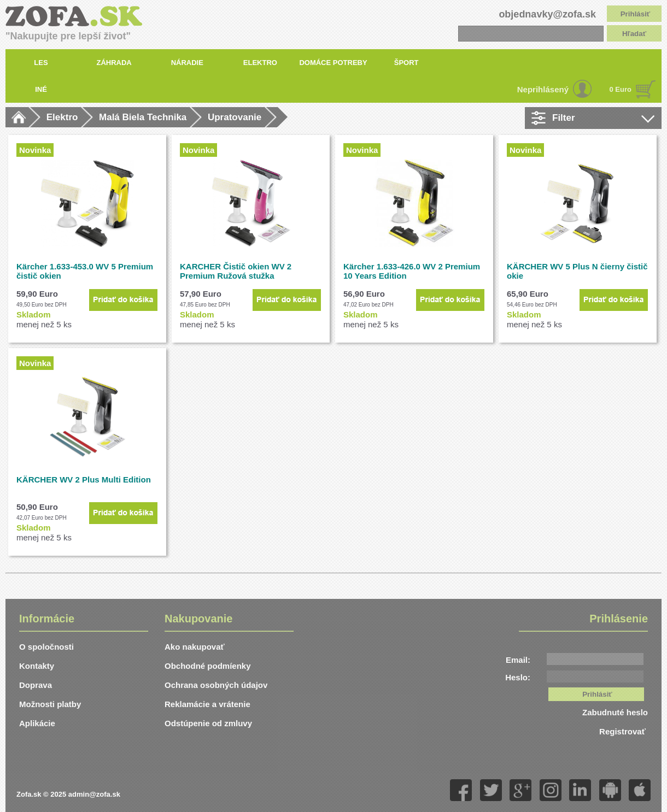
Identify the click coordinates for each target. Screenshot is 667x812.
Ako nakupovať (195, 647)
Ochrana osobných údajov (216, 685)
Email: (518, 660)
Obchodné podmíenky (208, 666)
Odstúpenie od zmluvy (208, 723)
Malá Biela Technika (143, 117)
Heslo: (518, 677)
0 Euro (621, 89)
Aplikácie (37, 723)
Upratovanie (235, 117)
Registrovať (624, 731)
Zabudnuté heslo (615, 712)
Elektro (62, 117)
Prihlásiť (636, 14)
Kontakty (37, 666)
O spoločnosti (46, 647)
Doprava (36, 685)
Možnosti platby (50, 704)
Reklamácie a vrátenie (207, 704)
